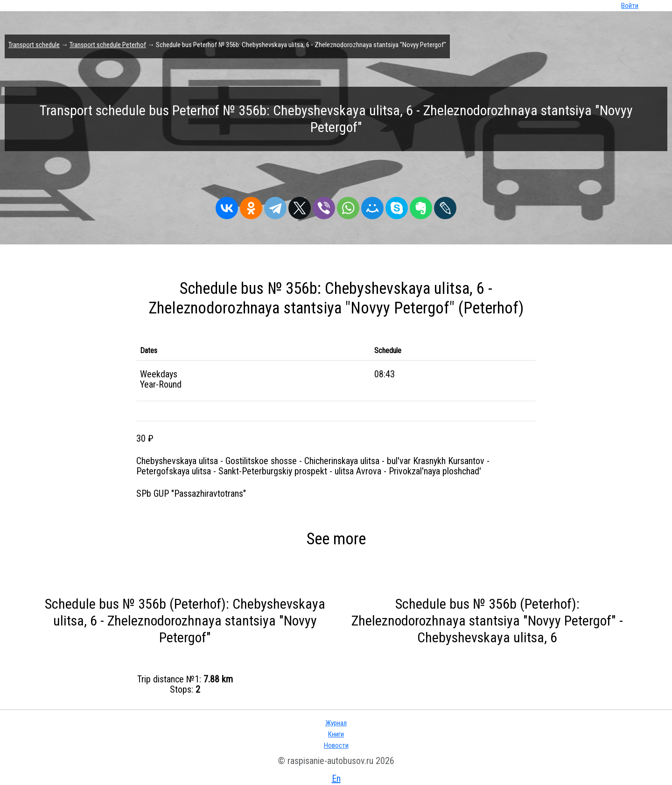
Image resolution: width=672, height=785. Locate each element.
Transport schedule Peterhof (108, 45)
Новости (336, 745)
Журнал (336, 723)
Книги (336, 734)
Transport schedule (34, 45)
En (336, 778)
